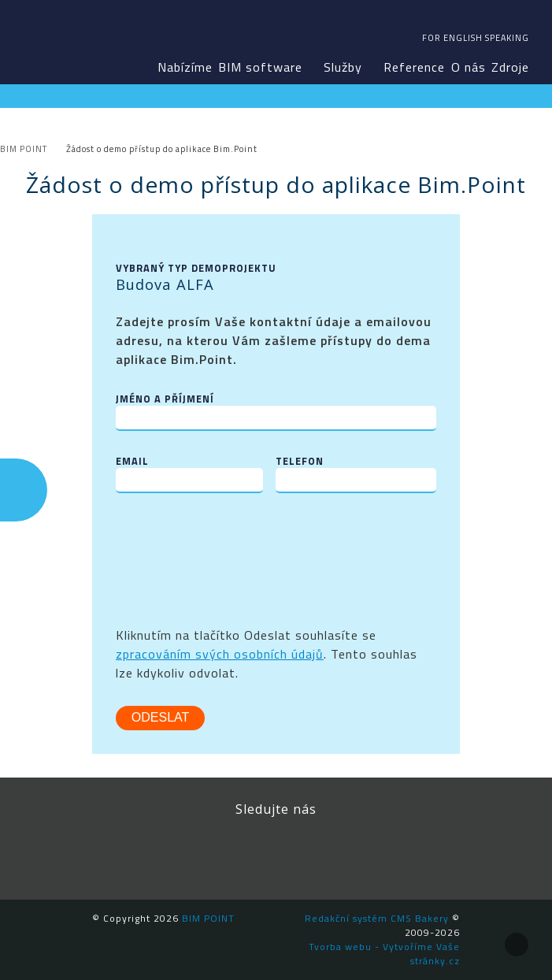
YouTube (311, 852)
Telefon (300, 461)
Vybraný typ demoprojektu (196, 268)
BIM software (260, 67)
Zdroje (510, 67)
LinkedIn (240, 852)
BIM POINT (54, 39)
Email (132, 461)
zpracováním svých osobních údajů (220, 654)
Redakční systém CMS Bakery (377, 918)
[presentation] (235, 548)
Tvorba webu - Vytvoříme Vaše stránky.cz (384, 954)
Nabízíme (185, 67)
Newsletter (382, 852)
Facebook (169, 852)
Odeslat (161, 717)
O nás (469, 67)
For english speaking (476, 38)
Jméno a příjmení (165, 399)
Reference (414, 67)
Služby (343, 67)
